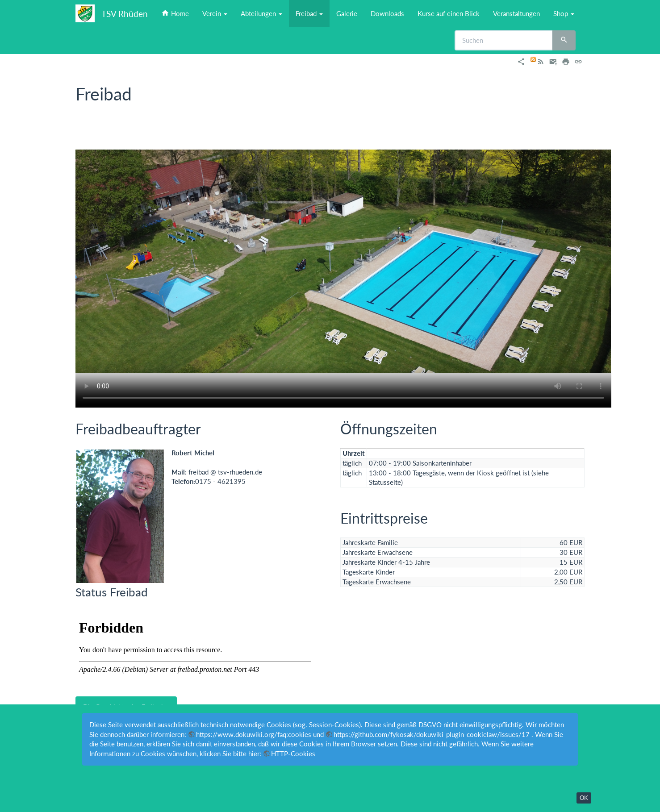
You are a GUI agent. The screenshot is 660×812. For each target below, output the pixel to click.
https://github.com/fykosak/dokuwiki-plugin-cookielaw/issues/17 (432, 734)
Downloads (387, 13)
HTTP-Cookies (293, 754)
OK (584, 798)
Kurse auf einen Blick (449, 13)
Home (175, 13)
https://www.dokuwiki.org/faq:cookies (254, 734)
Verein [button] (215, 13)
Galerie (347, 13)
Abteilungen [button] (261, 13)
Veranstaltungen (516, 13)
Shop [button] (564, 13)
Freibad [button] (309, 13)
